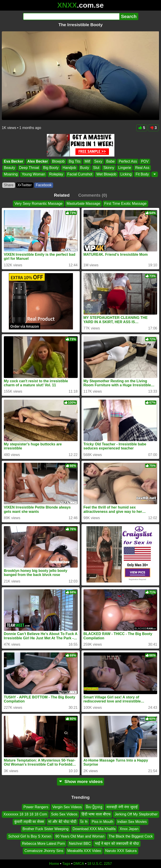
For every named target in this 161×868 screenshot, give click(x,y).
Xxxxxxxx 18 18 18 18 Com (25, 814)
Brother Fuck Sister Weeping (45, 829)
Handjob (69, 168)
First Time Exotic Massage (125, 204)
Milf (87, 161)
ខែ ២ (84, 822)
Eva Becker (14, 161)
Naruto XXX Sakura (121, 851)
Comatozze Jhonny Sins (44, 851)
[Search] (71, 16)
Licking (126, 174)
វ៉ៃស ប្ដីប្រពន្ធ (94, 807)
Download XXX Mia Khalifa (94, 829)
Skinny (109, 168)
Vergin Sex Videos (67, 807)
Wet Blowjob (106, 174)
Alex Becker (38, 161)
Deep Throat (29, 168)
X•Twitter (25, 185)
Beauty (9, 168)
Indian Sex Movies (132, 822)
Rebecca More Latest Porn (43, 844)
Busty (85, 168)
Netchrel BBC (80, 844)
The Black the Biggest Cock (131, 836)
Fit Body (142, 174)
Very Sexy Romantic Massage (38, 204)
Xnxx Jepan (129, 829)
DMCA (79, 864)
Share (9, 185)
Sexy (98, 161)
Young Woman (33, 174)
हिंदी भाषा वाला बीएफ (96, 814)
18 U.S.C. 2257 (100, 864)
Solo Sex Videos (64, 814)
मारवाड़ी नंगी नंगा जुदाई (122, 807)
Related (62, 195)
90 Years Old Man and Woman (80, 836)
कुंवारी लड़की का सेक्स (29, 822)
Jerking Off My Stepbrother (136, 814)
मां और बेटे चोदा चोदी (62, 822)
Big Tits (75, 161)
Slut (96, 168)
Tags (66, 864)
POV (145, 161)
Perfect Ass (128, 161)
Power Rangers (36, 807)
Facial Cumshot (80, 174)
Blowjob (58, 161)
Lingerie (125, 168)
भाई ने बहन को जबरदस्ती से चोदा (117, 844)
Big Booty (51, 168)
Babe (110, 161)
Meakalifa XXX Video (84, 851)
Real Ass (142, 168)
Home (54, 864)
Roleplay (56, 174)
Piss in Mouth (102, 822)
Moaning (11, 174)
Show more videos (80, 782)
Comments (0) (93, 195)
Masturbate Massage (83, 204)
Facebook (44, 185)
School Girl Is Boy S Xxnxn (30, 836)
